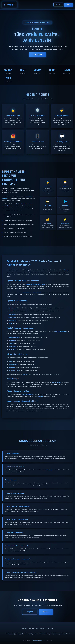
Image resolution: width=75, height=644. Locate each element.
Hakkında (43, 629)
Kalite (37, 629)
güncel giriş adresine (49, 470)
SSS (48, 629)
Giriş (52, 629)
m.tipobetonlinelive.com (37, 641)
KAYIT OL (69, 5)
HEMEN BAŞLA (37, 55)
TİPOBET (9, 5)
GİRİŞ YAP (58, 5)
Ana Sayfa (24, 629)
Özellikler (31, 629)
